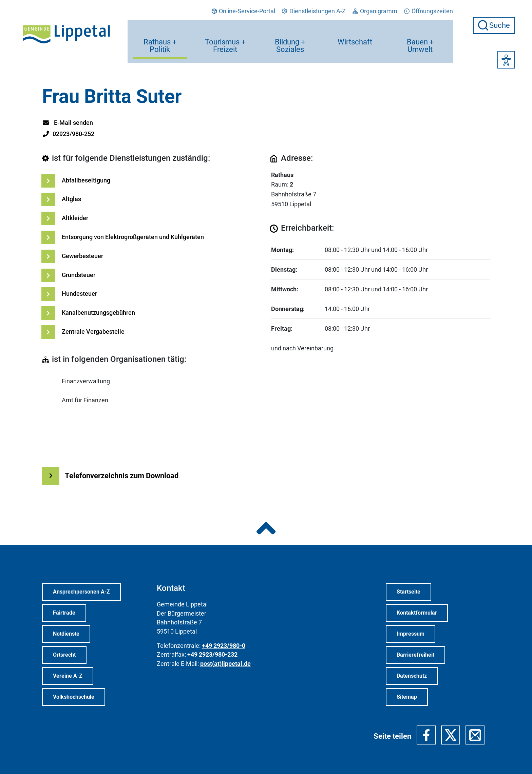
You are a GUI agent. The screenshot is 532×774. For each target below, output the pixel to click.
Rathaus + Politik (160, 35)
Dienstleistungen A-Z (314, 11)
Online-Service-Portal (243, 11)
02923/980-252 (68, 134)
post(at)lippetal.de (225, 664)
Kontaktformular (417, 613)
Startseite (408, 592)
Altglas (71, 199)
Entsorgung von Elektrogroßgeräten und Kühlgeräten (133, 237)
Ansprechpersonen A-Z (81, 592)
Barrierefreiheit (415, 655)
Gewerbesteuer (82, 256)
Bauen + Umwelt (420, 35)
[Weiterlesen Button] (51, 476)
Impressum (411, 634)
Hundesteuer (79, 294)
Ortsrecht (64, 655)
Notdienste (66, 634)
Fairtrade (64, 613)
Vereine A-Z (68, 676)
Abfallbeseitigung (86, 180)
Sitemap (407, 697)
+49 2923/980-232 (212, 655)
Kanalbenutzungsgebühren (98, 313)
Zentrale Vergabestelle (93, 332)
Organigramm (375, 11)
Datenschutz (412, 676)
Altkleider (75, 218)
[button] (426, 735)
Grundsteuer (79, 275)
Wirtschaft (355, 32)
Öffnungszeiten (429, 11)
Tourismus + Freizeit (225, 35)
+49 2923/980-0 (224, 646)
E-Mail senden (68, 123)
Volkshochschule (74, 697)
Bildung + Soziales (290, 35)
